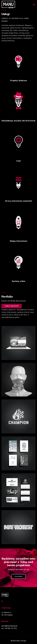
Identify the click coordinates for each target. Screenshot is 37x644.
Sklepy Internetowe (18, 241)
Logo (18, 161)
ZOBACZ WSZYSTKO (12, 306)
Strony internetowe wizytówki (18, 201)
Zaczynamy (19, 576)
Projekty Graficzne (19, 81)
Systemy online (19, 281)
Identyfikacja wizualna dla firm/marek (18, 121)
